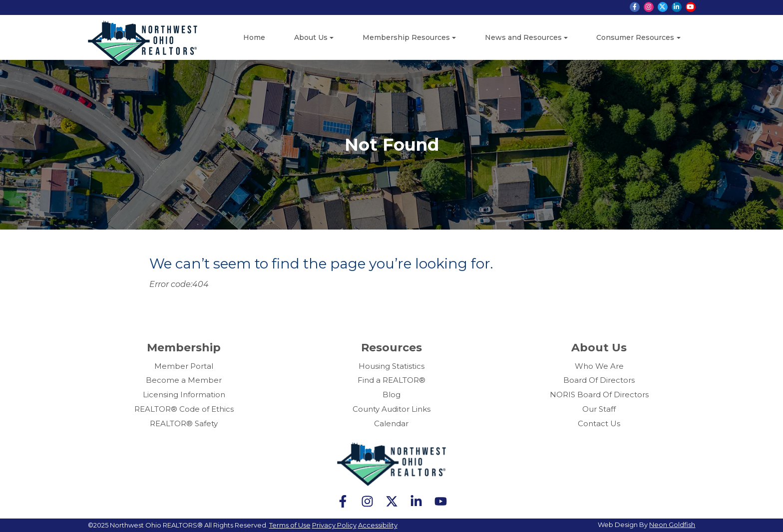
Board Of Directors (599, 380)
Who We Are (599, 366)
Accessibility (378, 525)
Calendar (391, 423)
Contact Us (599, 423)
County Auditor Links (391, 409)
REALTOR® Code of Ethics (184, 409)
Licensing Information (184, 395)
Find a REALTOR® (391, 380)
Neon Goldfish (672, 525)
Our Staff (599, 409)
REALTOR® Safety (184, 423)
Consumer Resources (635, 37)
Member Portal (184, 366)
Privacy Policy (334, 525)
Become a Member (184, 380)
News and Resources (523, 37)
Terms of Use (290, 525)
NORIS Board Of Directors (599, 395)
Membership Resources (406, 37)
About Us (311, 37)
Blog (391, 395)
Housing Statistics (391, 366)
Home (254, 37)
